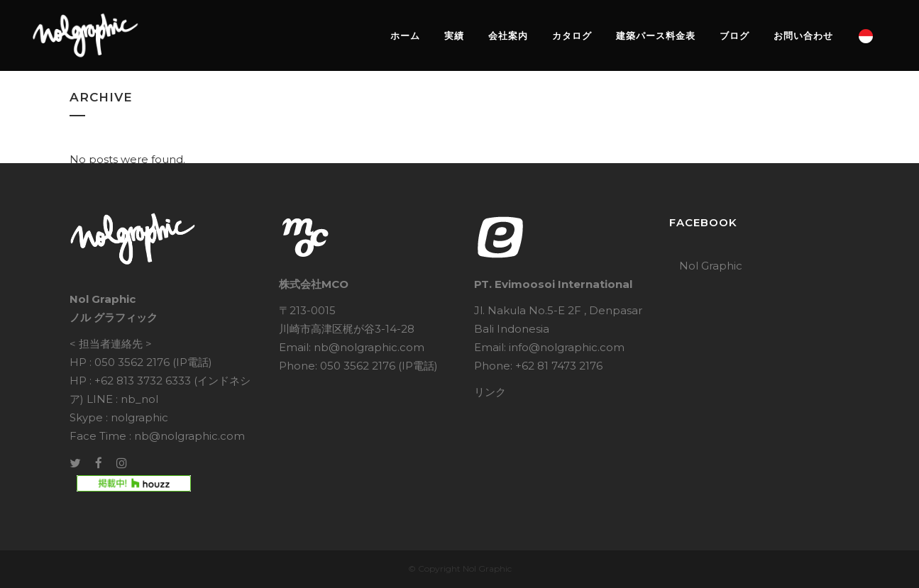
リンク (490, 392)
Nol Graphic (711, 266)
